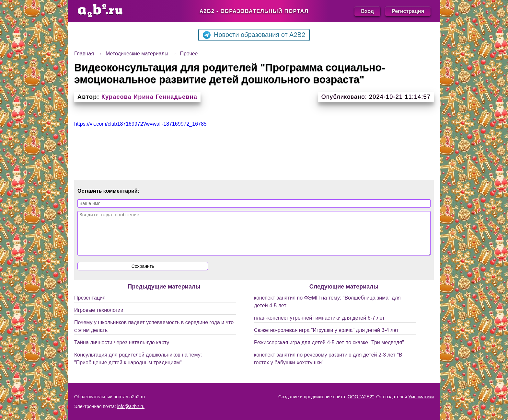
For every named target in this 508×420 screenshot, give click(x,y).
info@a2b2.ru (131, 406)
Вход (367, 11)
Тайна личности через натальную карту (122, 350)
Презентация (90, 306)
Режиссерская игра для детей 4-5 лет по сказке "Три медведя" (329, 350)
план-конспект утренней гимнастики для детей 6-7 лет (319, 326)
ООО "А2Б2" (361, 397)
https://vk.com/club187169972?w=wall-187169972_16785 (140, 124)
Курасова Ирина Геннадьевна (149, 97)
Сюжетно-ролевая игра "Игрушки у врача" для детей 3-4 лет (326, 338)
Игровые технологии (99, 318)
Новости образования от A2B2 (254, 35)
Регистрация (408, 11)
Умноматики (421, 397)
